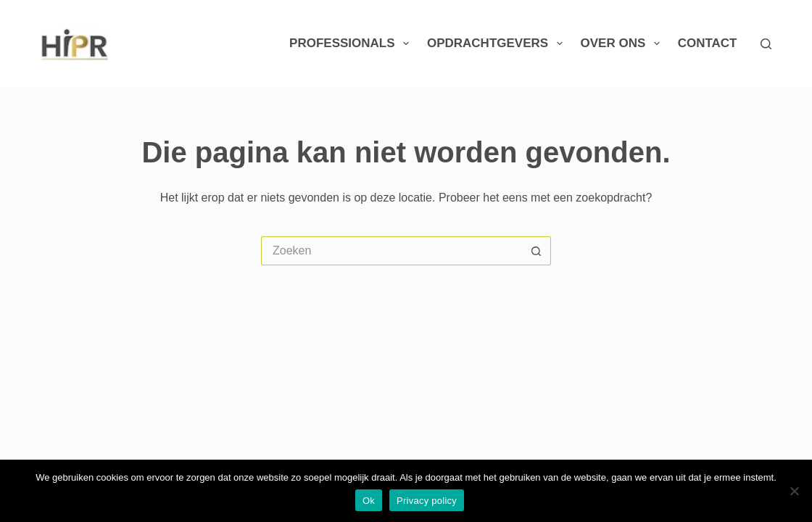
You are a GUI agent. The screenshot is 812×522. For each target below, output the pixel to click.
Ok (369, 501)
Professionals (352, 43)
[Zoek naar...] (391, 251)
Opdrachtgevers (498, 43)
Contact (708, 43)
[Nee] (794, 491)
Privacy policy (427, 501)
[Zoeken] (766, 44)
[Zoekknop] (536, 251)
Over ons (623, 43)
